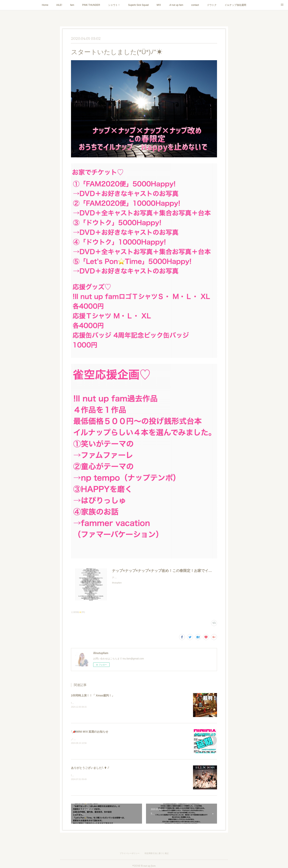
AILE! (59, 5)
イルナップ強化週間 (235, 5)
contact (195, 5)
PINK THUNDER (91, 5)
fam (72, 5)
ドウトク (212, 5)
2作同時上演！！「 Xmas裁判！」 (93, 695)
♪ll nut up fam (176, 5)
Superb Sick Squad (138, 5)
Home (45, 5)
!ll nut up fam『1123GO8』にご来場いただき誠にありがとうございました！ (112, 775)
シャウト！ (114, 5)
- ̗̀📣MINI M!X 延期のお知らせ (90, 732)
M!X (159, 5)
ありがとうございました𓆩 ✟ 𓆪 (90, 768)
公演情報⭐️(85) (78, 612)
